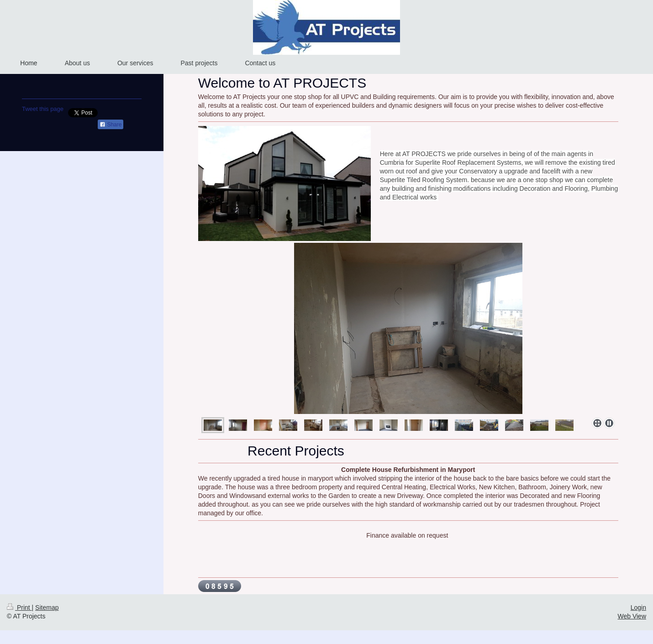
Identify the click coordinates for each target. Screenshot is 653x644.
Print (19, 607)
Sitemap (47, 607)
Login (638, 607)
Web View (632, 616)
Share (111, 125)
